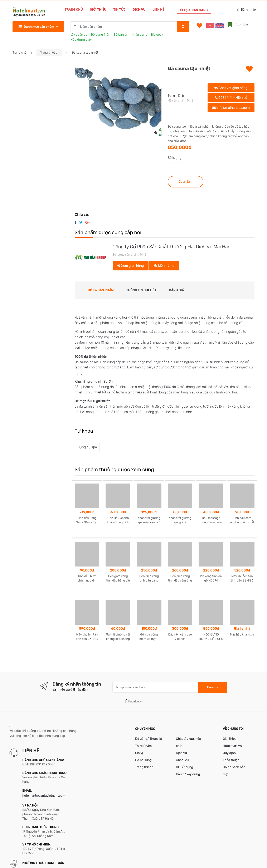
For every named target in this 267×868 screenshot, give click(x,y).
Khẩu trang (140, 35)
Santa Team (246, 861)
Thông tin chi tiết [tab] (141, 290)
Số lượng (175, 158)
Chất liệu (182, 727)
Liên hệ (158, 10)
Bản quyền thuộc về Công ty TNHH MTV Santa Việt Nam (59, 861)
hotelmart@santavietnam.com (44, 763)
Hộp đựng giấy (81, 40)
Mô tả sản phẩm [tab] (101, 290)
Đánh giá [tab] (176, 290)
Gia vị (139, 720)
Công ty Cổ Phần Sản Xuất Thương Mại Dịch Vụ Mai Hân (172, 247)
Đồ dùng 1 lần (101, 35)
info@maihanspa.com (231, 108)
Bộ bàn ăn (121, 35)
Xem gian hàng (130, 266)
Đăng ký (213, 654)
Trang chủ (74, 10)
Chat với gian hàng (231, 88)
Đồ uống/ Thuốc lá (149, 706)
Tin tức (119, 10)
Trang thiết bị (49, 53)
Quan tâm (186, 182)
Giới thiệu (98, 10)
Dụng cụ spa (87, 447)
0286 (231, 98)
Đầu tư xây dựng (188, 742)
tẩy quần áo (79, 35)
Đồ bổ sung (143, 727)
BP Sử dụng (184, 735)
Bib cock (157, 35)
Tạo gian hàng (194, 10)
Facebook (133, 669)
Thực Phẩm (144, 713)
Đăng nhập (246, 10)
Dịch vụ (139, 10)
